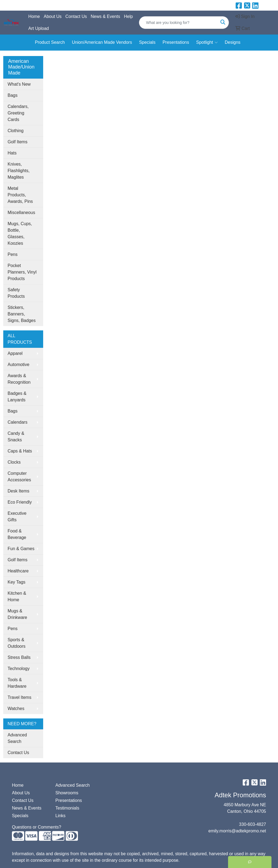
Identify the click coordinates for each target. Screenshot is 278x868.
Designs (233, 42)
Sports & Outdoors (17, 643)
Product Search (50, 42)
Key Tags (17, 582)
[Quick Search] (178, 23)
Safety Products (16, 293)
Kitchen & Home (17, 596)
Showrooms (67, 793)
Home (34, 16)
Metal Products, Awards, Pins (20, 195)
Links (60, 816)
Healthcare (18, 571)
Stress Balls (19, 657)
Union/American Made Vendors (102, 42)
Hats (12, 153)
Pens (12, 254)
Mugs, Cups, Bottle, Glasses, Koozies (20, 233)
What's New (19, 84)
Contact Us (76, 16)
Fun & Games (21, 549)
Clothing (16, 131)
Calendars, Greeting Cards (18, 113)
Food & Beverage (17, 534)
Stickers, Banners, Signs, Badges (22, 314)
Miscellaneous (21, 213)
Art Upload (39, 28)
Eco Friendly (20, 502)
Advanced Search (17, 738)
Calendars (18, 422)
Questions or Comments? (37, 827)
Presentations (176, 42)
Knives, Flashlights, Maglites (19, 171)
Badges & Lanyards (17, 397)
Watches (16, 709)
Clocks (14, 462)
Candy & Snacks (16, 437)
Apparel (15, 353)
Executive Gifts (17, 517)
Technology (19, 669)
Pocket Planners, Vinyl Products (22, 272)
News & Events (105, 16)
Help (128, 16)
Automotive (18, 365)
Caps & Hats (20, 451)
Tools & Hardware (17, 683)
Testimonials (67, 808)
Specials (147, 42)
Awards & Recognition (19, 379)
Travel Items (19, 697)
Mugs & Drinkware (17, 614)
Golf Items (18, 142)
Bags (12, 95)
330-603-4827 (252, 824)
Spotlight (207, 42)
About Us (53, 16)
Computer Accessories (19, 477)
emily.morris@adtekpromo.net (237, 831)
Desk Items (18, 491)
